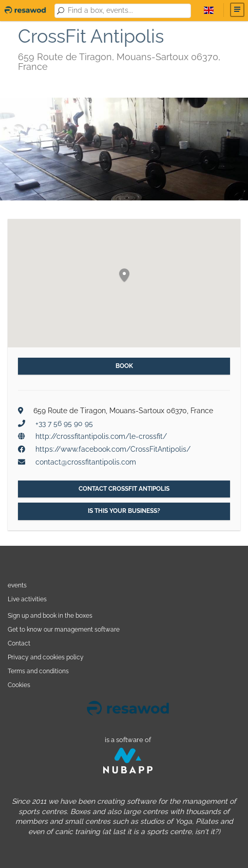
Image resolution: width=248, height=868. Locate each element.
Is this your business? (124, 511)
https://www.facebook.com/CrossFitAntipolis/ (113, 449)
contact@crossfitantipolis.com (86, 462)
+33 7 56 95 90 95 (64, 423)
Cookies (19, 685)
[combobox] (128, 11)
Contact (19, 643)
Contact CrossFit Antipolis (124, 489)
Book (124, 366)
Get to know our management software (64, 629)
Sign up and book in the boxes (50, 615)
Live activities (27, 599)
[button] (124, 276)
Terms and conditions (38, 671)
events (17, 585)
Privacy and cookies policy (46, 657)
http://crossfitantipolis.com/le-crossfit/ (101, 436)
